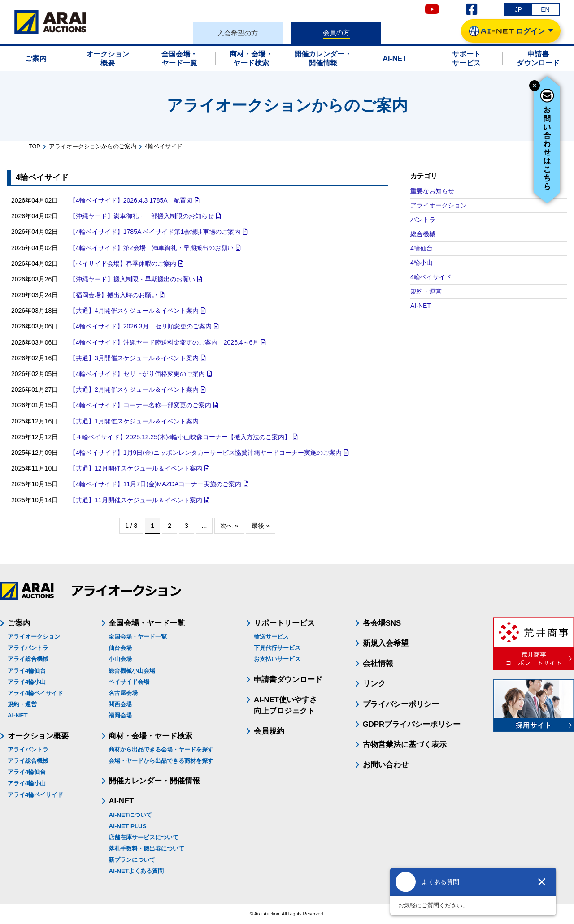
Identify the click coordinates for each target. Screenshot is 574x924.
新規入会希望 (386, 643)
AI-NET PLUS (127, 826)
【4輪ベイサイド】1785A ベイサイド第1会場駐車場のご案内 (155, 232)
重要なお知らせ (432, 191)
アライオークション (439, 205)
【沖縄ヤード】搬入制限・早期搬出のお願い (132, 279)
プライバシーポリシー (401, 704)
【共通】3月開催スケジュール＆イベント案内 (134, 358)
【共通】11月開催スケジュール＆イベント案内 (136, 500)
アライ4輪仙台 (27, 671)
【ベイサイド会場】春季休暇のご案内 (123, 263)
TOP (35, 147)
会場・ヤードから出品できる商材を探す (161, 761)
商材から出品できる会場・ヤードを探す (161, 749)
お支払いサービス (277, 659)
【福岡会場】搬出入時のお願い (113, 295)
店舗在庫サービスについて (143, 837)
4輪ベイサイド (431, 277)
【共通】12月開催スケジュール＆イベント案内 (136, 468)
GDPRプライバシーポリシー (412, 724)
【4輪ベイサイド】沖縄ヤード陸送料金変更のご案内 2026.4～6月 (164, 342)
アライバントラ (28, 648)
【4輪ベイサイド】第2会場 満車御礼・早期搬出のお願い (152, 248)
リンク (374, 684)
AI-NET (421, 306)
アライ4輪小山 (27, 682)
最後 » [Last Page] (261, 526)
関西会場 (120, 704)
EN (545, 9)
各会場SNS (382, 623)
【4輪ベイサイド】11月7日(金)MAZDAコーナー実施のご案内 (155, 484)
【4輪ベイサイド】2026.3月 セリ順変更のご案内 (141, 326)
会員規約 (269, 731)
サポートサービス (284, 623)
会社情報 (378, 663)
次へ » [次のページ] (229, 526)
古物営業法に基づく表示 (405, 745)
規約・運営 (426, 291)
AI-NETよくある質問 (136, 871)
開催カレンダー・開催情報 (154, 781)
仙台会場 (120, 648)
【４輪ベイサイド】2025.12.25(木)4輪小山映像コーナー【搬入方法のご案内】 (180, 437)
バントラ (423, 220)
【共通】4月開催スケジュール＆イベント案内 (134, 311)
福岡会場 (120, 715)
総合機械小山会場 (132, 671)
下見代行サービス (277, 648)
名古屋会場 (123, 693)
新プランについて (132, 860)
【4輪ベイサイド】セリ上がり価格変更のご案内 (137, 374)
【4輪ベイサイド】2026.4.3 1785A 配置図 (131, 200)
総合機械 (423, 234)
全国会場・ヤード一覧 (138, 637)
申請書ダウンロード (288, 680)
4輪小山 (422, 263)
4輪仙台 (422, 248)
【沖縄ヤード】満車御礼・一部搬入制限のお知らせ (142, 216)
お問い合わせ (386, 765)
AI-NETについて (130, 815)
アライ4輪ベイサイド (35, 693)
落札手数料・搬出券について (146, 848)
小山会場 (120, 659)
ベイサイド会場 (129, 682)
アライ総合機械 (28, 659)
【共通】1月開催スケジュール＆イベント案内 (134, 421)
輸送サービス (271, 637)
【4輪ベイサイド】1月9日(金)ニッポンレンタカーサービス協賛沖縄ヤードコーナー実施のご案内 (206, 453)
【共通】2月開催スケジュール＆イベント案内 (134, 389)
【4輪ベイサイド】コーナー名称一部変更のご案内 (140, 405)
